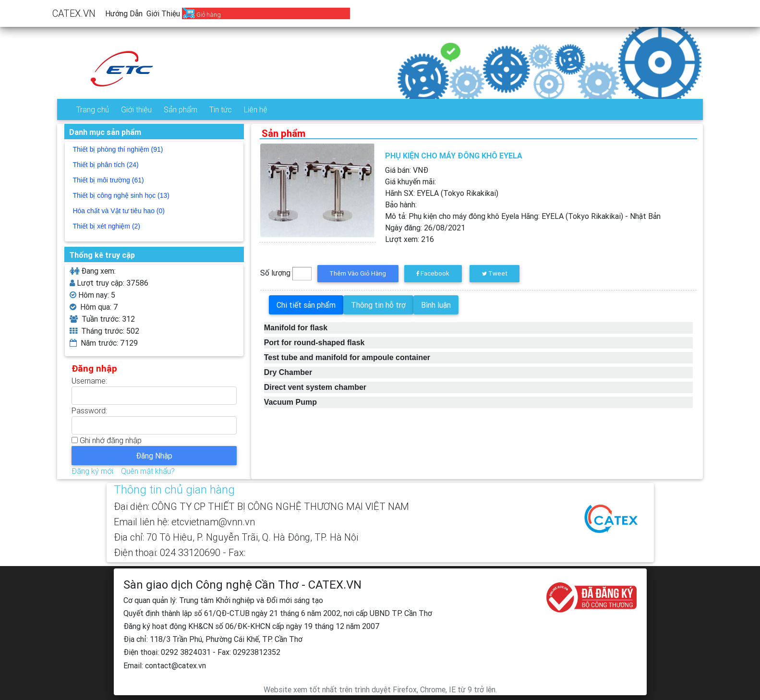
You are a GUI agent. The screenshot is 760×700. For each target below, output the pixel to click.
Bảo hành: (401, 205)
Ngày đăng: (425, 228)
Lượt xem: (410, 239)
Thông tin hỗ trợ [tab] (378, 305)
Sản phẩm (181, 109)
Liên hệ (256, 109)
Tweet (495, 273)
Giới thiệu (163, 13)
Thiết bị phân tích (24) (105, 165)
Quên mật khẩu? (148, 471)
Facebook (433, 273)
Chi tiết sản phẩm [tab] (306, 305)
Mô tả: (523, 216)
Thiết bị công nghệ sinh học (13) (121, 195)
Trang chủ (93, 109)
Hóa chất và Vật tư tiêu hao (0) (119, 211)
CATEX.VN (74, 13)
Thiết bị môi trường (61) (108, 180)
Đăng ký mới (92, 471)
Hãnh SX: (442, 193)
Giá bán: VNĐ (407, 170)
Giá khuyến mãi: (410, 181)
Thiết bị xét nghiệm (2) (106, 226)
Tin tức (221, 109)
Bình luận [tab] (436, 305)
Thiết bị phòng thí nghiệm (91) (118, 149)
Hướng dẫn (124, 13)
